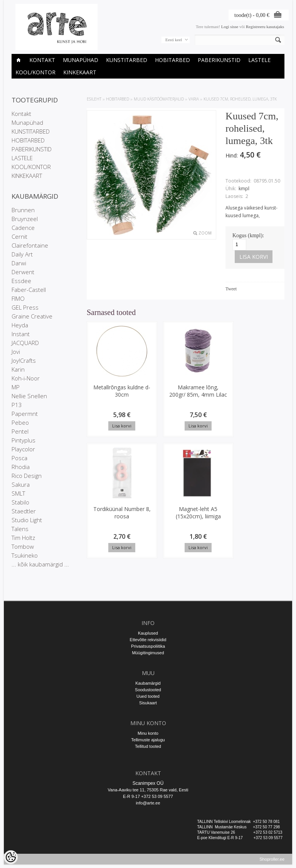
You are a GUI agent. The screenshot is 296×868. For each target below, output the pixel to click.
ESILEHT (94, 99)
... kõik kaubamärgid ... (40, 564)
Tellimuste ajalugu (148, 740)
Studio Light (27, 520)
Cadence (23, 228)
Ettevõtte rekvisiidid (148, 640)
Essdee (21, 281)
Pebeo (20, 422)
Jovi (16, 352)
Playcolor (23, 449)
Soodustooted (148, 690)
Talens (20, 529)
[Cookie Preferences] (11, 857)
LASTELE (259, 60)
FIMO (18, 298)
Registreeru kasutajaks (265, 27)
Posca (19, 458)
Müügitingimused (148, 653)
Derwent (23, 272)
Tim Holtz (23, 538)
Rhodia (21, 467)
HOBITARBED (172, 60)
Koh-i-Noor (26, 378)
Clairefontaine (30, 245)
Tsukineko (25, 555)
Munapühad (81, 60)
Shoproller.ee (272, 863)
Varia (194, 99)
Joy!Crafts (24, 360)
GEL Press (25, 307)
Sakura (21, 484)
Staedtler (24, 511)
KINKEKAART (80, 72)
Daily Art (22, 254)
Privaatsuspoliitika (148, 646)
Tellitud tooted (148, 746)
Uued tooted (148, 696)
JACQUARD (25, 343)
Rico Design (27, 476)
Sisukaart (148, 703)
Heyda (20, 325)
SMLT (18, 493)
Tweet (231, 289)
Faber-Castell (29, 290)
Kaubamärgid (148, 683)
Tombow (23, 546)
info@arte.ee (148, 803)
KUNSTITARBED (127, 60)
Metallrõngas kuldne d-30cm (110, 395)
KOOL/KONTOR (35, 72)
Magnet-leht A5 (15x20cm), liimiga (110, 517)
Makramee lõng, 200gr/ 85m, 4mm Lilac (162, 398)
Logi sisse (230, 27)
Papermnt (25, 414)
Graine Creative (32, 316)
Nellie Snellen (29, 396)
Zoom (205, 233)
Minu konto (148, 733)
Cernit (19, 236)
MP (16, 387)
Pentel (20, 431)
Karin (18, 369)
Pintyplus (24, 440)
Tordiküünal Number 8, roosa (214, 395)
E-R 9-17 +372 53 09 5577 (148, 796)
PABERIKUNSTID (219, 60)
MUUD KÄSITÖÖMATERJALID (159, 99)
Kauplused (148, 633)
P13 (17, 405)
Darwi (19, 263)
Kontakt (42, 60)
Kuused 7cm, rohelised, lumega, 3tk (240, 99)
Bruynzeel (25, 219)
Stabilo (20, 502)
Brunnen (23, 210)
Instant (21, 334)
